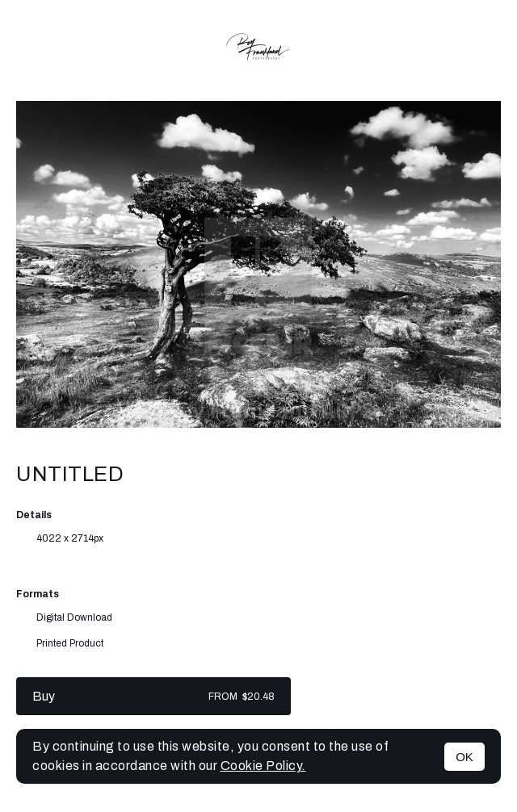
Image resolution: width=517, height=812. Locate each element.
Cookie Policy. (263, 766)
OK (464, 757)
